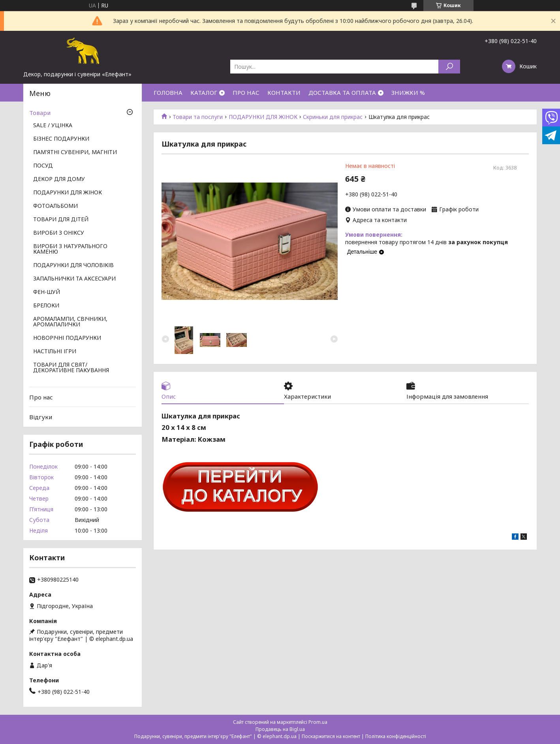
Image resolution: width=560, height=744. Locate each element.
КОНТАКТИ (284, 92)
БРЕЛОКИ (46, 306)
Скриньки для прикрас (333, 117)
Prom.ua (318, 722)
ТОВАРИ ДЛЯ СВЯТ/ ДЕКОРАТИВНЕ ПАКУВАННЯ (71, 368)
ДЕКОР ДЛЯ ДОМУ (59, 179)
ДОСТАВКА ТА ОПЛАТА (342, 92)
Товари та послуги (198, 117)
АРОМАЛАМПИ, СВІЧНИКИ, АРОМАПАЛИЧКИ (70, 322)
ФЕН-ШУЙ (47, 292)
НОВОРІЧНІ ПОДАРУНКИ (67, 338)
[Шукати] (449, 67)
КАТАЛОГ (204, 92)
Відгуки (41, 417)
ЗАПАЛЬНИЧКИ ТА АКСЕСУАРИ (74, 279)
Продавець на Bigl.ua (280, 729)
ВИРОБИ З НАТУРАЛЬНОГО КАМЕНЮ (70, 249)
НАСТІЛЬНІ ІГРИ (55, 352)
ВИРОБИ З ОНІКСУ (59, 233)
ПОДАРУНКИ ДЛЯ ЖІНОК (263, 117)
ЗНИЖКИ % (408, 92)
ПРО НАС (246, 92)
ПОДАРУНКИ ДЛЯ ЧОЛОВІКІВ (73, 266)
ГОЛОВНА (168, 92)
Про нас (41, 397)
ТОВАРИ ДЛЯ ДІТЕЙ (61, 220)
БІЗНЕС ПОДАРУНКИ (61, 139)
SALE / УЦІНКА (53, 126)
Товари (40, 113)
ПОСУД (43, 166)
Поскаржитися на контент (331, 736)
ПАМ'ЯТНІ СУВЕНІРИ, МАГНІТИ (75, 153)
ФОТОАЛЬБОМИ (55, 206)
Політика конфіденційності (396, 736)
